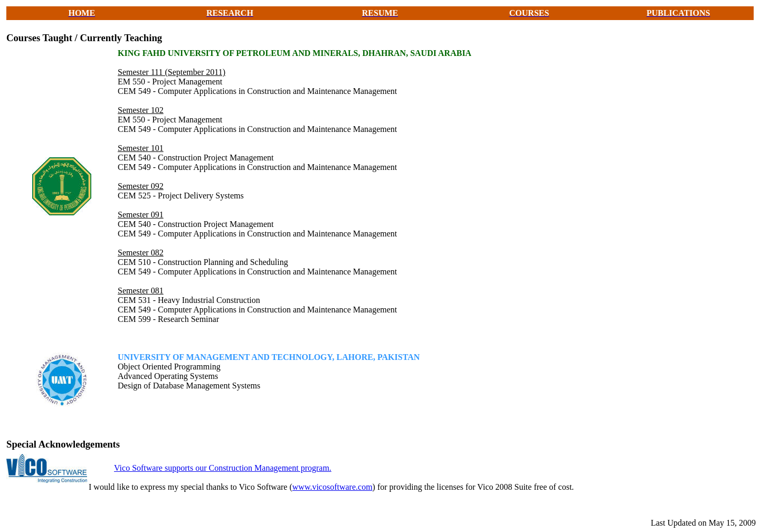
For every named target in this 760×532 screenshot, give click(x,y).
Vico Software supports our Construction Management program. (223, 468)
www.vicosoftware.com (332, 487)
